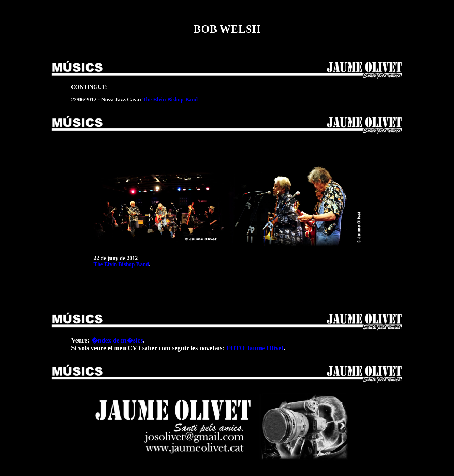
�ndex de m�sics (117, 340)
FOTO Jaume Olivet (255, 348)
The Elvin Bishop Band (170, 99)
